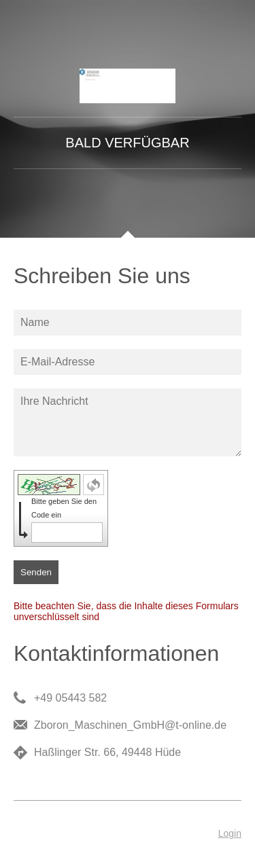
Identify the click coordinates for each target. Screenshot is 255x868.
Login (230, 833)
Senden (36, 572)
